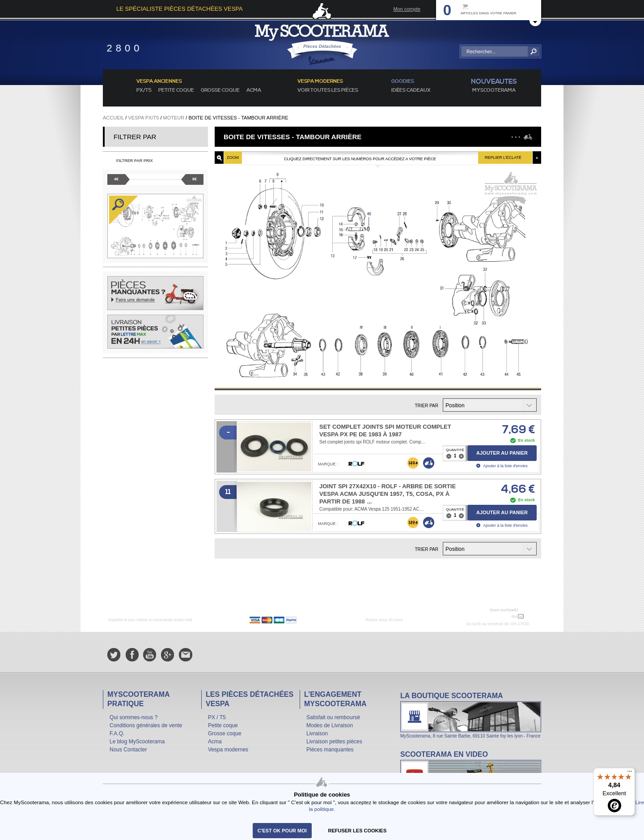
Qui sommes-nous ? (133, 717)
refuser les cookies (358, 831)
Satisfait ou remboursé (333, 717)
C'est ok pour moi (282, 831)
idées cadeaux (411, 90)
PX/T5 (144, 90)
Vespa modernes (228, 750)
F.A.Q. (117, 733)
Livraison (317, 733)
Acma (254, 90)
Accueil (113, 118)
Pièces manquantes (330, 750)
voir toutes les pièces (328, 90)
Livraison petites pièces (334, 742)
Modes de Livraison (330, 725)
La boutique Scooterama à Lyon (471, 715)
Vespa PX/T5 (143, 118)
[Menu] (630, 773)
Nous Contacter (128, 750)
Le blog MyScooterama (137, 742)
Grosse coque (220, 90)
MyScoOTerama (494, 90)
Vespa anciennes (159, 81)
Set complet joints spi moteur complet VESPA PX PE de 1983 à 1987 (385, 431)
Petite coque (176, 90)
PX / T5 (217, 717)
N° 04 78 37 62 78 (489, 616)
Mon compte (407, 9)
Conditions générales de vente (146, 725)
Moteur (174, 118)
